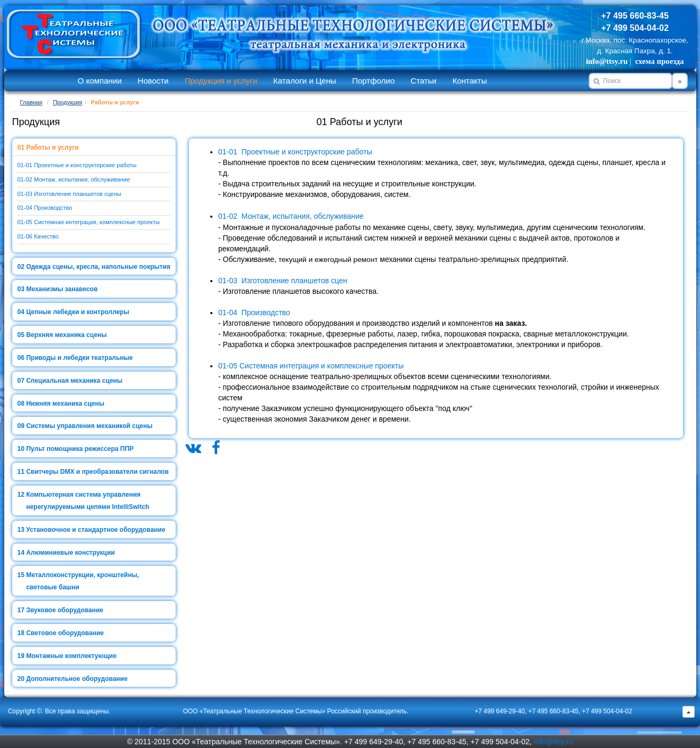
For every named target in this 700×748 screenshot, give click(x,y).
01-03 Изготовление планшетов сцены (69, 194)
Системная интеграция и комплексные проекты (320, 366)
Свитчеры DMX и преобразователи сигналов (97, 472)
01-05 (228, 366)
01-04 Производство (45, 208)
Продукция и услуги (221, 81)
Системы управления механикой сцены (89, 426)
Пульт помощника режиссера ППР (80, 449)
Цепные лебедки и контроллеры (77, 312)
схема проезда (659, 61)
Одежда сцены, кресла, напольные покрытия (98, 267)
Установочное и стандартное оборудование (96, 530)
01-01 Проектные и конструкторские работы (77, 165)
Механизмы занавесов (62, 289)
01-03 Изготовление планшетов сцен (283, 281)
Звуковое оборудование (65, 610)
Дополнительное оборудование (77, 679)
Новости (153, 81)
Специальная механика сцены (74, 381)
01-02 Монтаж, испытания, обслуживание (74, 179)
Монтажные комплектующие (71, 656)
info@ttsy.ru (607, 61)
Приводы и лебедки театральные (79, 358)
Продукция (67, 102)
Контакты (470, 81)
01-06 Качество (38, 236)
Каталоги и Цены (304, 81)
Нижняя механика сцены (65, 404)
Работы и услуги (52, 147)
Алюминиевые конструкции (71, 553)
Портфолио (373, 81)
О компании (100, 81)
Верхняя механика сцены (66, 335)
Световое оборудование (65, 633)
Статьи (423, 81)
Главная (31, 102)
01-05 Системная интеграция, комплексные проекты (89, 222)
